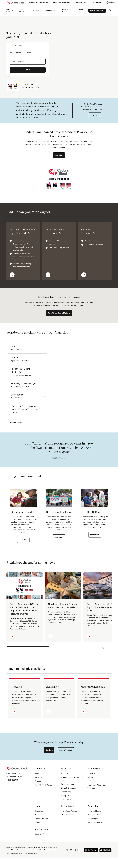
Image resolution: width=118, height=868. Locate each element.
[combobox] (28, 61)
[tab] (11, 53)
